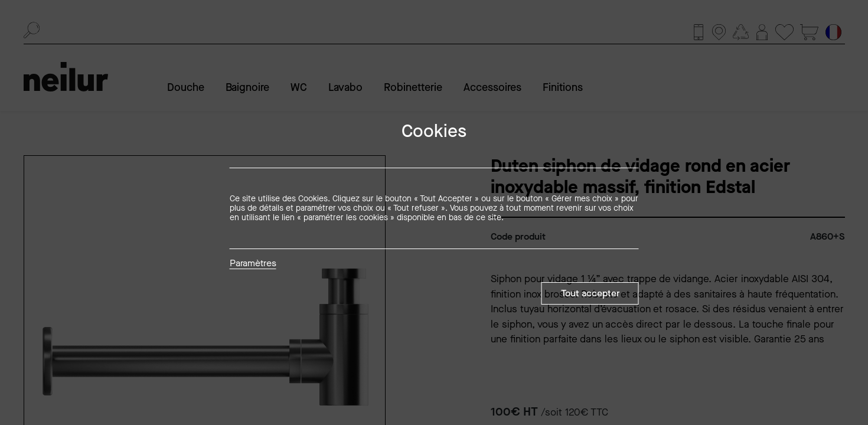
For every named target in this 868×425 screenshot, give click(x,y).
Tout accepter (590, 293)
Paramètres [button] (253, 264)
